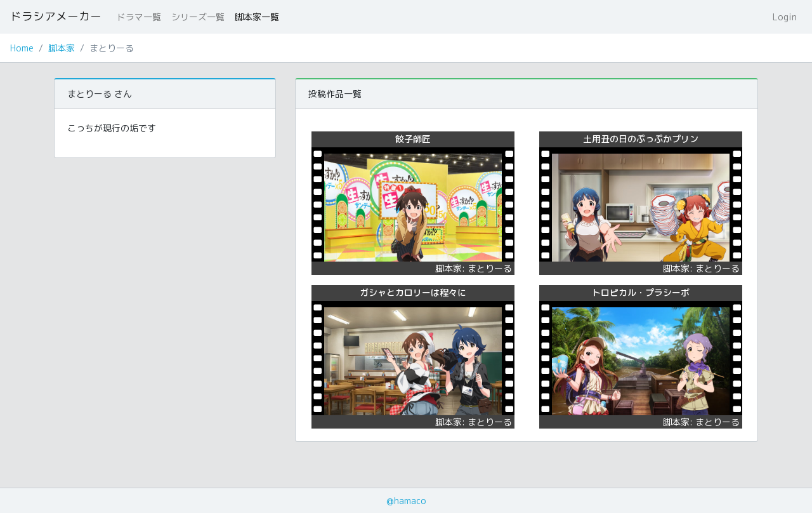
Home (22, 48)
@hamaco (406, 501)
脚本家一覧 (257, 17)
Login (785, 17)
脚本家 (62, 48)
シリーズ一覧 (198, 17)
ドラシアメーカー (56, 16)
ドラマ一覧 (139, 17)
